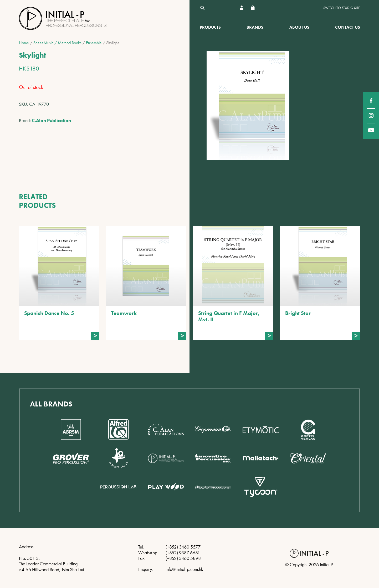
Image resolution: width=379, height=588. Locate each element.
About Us (299, 27)
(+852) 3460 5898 (183, 558)
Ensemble (94, 43)
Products (210, 27)
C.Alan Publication (51, 120)
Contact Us (348, 27)
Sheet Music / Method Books (57, 43)
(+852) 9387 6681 (183, 553)
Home (24, 43)
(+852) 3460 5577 (183, 547)
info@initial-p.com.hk (184, 569)
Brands (255, 27)
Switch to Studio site (342, 8)
